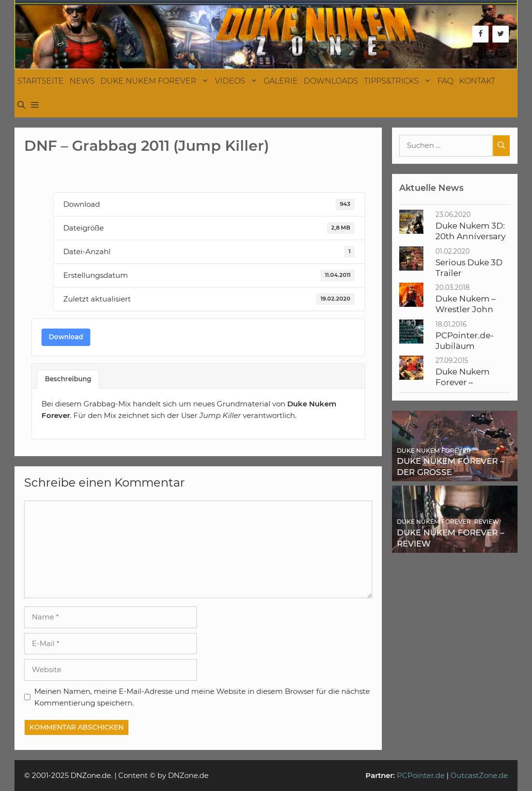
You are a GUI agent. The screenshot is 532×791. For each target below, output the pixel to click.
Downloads (331, 81)
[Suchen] (501, 146)
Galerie (281, 81)
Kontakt (477, 81)
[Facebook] (480, 34)
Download (66, 337)
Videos (238, 81)
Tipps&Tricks (399, 81)
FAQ (445, 81)
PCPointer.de (421, 775)
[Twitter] (501, 34)
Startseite (41, 81)
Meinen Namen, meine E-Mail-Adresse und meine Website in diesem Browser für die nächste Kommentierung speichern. (202, 697)
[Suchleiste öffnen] (21, 105)
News (82, 81)
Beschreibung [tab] (68, 379)
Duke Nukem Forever (156, 81)
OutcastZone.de (479, 775)
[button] (35, 105)
